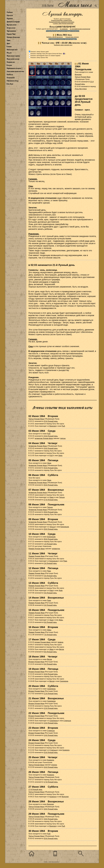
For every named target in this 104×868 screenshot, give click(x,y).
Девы (61, 620)
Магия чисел (75, 4)
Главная (10, 12)
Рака (65, 561)
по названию (64, 29)
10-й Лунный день (51, 674)
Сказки (9, 65)
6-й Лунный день (50, 622)
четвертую (56, 549)
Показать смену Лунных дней (40, 52)
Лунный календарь (13, 22)
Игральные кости (13, 59)
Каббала (10, 74)
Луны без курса (81, 89)
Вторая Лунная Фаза (36, 662)
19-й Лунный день (51, 819)
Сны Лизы (10, 84)
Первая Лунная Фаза (36, 556)
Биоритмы (11, 62)
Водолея (78, 75)
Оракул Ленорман (13, 37)
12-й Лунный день (51, 708)
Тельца (62, 497)
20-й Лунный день (51, 838)
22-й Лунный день (51, 421)
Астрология (11, 28)
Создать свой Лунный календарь (63, 23)
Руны (9, 40)
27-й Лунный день (51, 500)
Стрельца (67, 721)
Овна (60, 456)
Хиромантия (11, 31)
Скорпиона (64, 681)
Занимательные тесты (15, 71)
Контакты (11, 78)
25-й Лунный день (51, 468)
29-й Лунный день (51, 529)
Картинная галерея (14, 68)
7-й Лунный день (50, 635)
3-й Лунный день (50, 576)
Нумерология (12, 25)
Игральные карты (13, 56)
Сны (31, 186)
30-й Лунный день (51, 539)
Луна (8, 43)
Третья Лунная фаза (36, 765)
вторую (54, 765)
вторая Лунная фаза (43, 642)
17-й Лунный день (51, 782)
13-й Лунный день (51, 723)
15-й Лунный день (51, 752)
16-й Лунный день (51, 767)
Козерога (66, 750)
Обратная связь (13, 81)
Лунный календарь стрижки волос (62, 20)
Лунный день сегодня (72, 37)
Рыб (63, 426)
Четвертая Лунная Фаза (38, 446)
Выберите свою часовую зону (63, 45)
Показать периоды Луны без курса (41, 54)
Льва (61, 590)
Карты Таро (11, 34)
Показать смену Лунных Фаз (39, 58)
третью (63, 438)
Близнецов (65, 527)
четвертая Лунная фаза (44, 438)
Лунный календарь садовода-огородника (62, 22)
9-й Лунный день (50, 664)
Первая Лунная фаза (36, 549)
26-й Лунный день (51, 485)
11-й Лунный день (51, 694)
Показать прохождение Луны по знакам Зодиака (45, 56)
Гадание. (33, 179)
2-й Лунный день (50, 563)
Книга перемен (12, 50)
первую (60, 642)
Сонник (9, 46)
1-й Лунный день (50, 544)
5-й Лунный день (50, 605)
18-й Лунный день (51, 809)
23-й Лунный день (51, 436)
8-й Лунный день (50, 652)
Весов (61, 649)
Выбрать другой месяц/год (55, 37)
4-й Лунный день (50, 593)
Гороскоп (10, 15)
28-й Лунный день (51, 512)
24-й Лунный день (51, 448)
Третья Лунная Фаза (83, 77)
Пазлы (9, 53)
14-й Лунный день (51, 735)
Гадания (10, 18)
